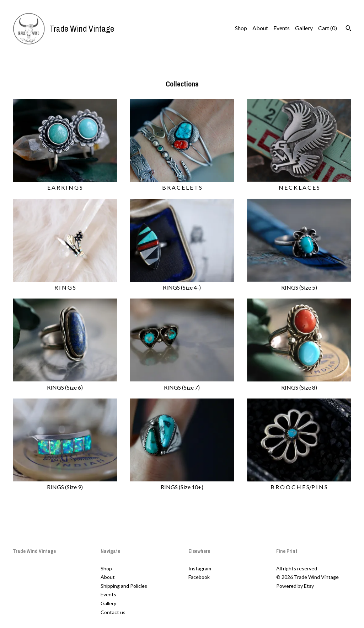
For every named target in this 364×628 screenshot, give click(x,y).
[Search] (349, 29)
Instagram (200, 568)
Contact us (113, 612)
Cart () (328, 28)
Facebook (199, 577)
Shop (241, 28)
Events (282, 28)
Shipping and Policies (124, 586)
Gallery (304, 28)
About (260, 28)
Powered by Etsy (295, 586)
